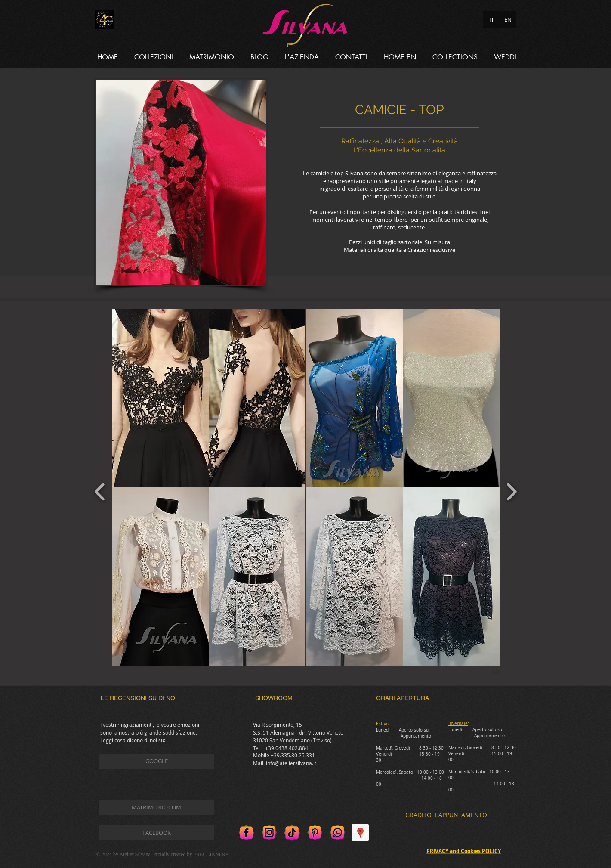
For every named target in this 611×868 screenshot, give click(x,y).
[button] (154, 57)
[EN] (508, 20)
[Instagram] (269, 832)
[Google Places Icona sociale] (360, 832)
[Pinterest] (315, 832)
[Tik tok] (292, 832)
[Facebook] (246, 832)
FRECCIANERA (211, 854)
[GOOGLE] (156, 761)
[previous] (100, 491)
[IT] (491, 20)
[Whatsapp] (338, 832)
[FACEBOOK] (156, 833)
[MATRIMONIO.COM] (156, 807)
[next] (511, 491)
